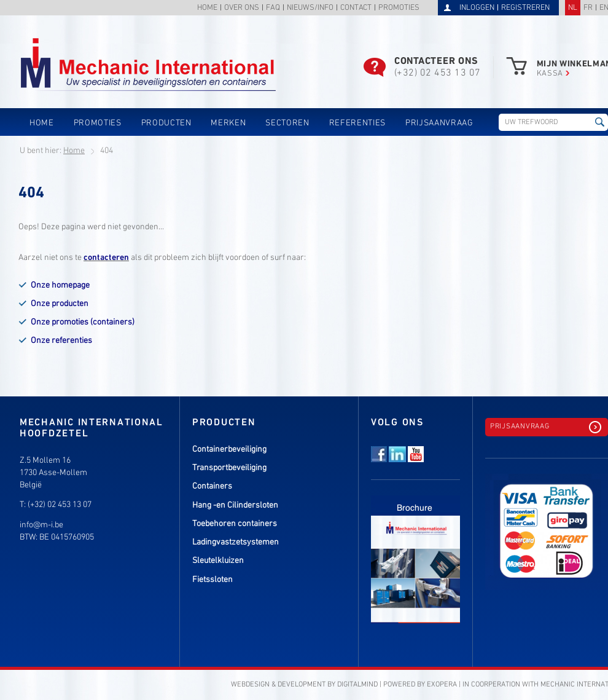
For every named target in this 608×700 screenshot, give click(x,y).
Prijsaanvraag (439, 123)
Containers (212, 486)
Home (207, 8)
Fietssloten (212, 580)
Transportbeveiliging (229, 468)
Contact (356, 8)
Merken (228, 123)
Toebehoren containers (235, 524)
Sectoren (287, 123)
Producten (166, 123)
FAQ (273, 8)
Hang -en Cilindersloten (235, 505)
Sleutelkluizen (218, 561)
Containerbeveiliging (229, 450)
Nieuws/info (310, 8)
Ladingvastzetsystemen (236, 542)
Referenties (357, 123)
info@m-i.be (41, 525)
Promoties (399, 8)
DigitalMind (357, 685)
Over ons (242, 8)
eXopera (442, 685)
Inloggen (477, 8)
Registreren (525, 8)
